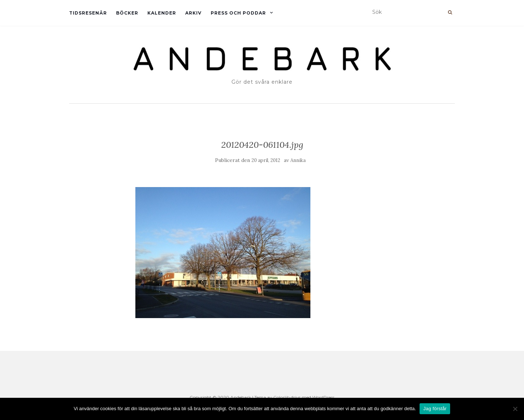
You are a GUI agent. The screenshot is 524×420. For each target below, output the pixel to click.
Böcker (127, 13)
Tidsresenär (88, 13)
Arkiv (193, 13)
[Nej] (515, 409)
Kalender (162, 13)
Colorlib (281, 397)
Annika (298, 160)
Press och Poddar (238, 13)
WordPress (323, 397)
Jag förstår (435, 409)
